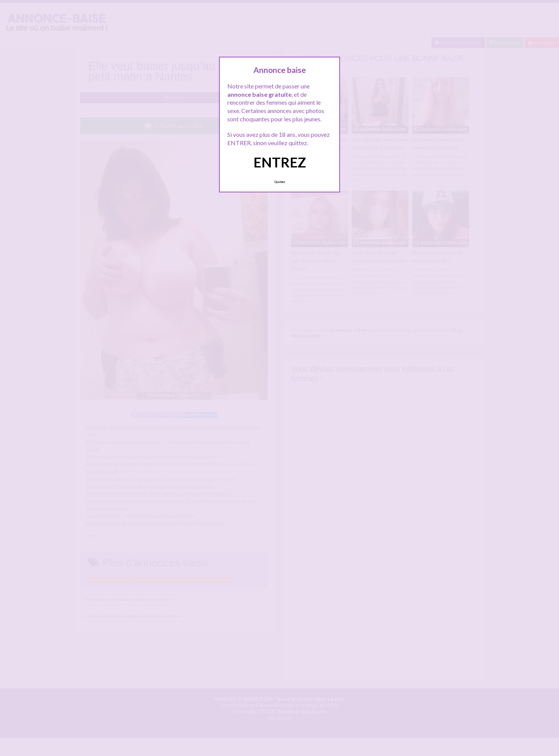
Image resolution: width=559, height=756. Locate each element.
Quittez (280, 182)
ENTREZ (280, 162)
